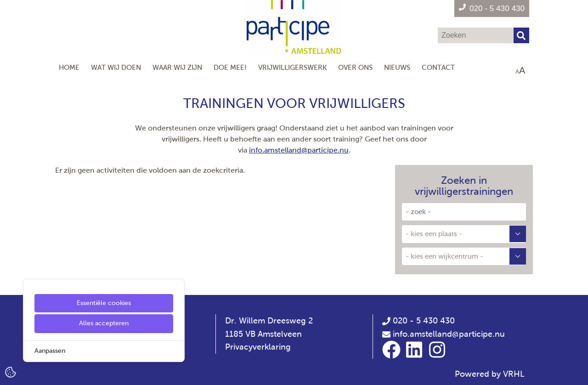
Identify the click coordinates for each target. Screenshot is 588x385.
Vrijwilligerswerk (292, 67)
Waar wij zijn (177, 67)
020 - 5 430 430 (418, 321)
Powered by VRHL (490, 374)
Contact (438, 67)
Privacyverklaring (258, 347)
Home (69, 67)
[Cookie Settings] (11, 371)
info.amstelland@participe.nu (299, 150)
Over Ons (355, 67)
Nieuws (397, 67)
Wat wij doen (116, 67)
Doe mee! (230, 67)
